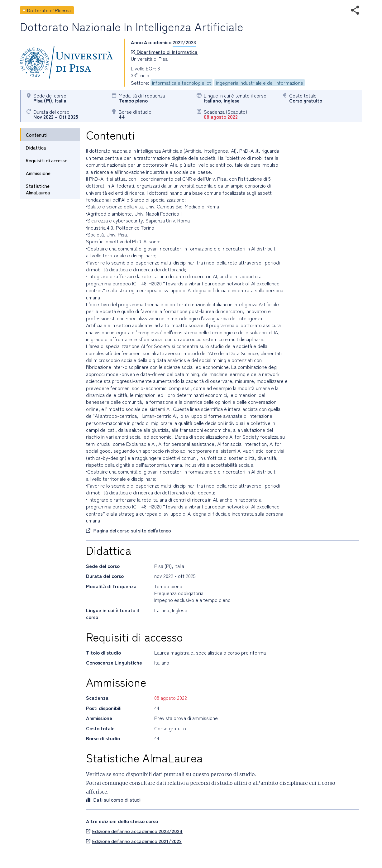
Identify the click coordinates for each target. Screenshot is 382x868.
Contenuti (37, 135)
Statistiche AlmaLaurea (38, 189)
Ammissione (38, 173)
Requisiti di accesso (47, 160)
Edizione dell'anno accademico (134, 831)
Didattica (36, 148)
